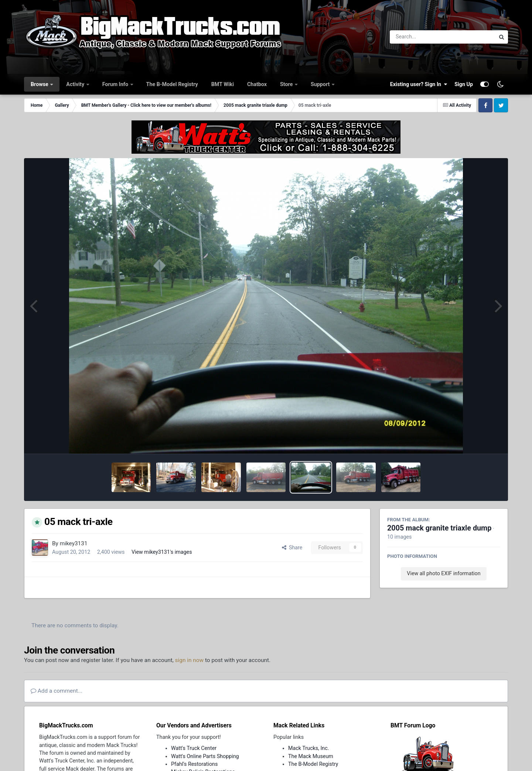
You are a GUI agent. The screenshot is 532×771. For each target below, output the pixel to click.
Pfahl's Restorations (194, 764)
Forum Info (116, 84)
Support (321, 84)
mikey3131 (74, 543)
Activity (76, 84)
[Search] (422, 37)
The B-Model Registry (172, 84)
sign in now (190, 660)
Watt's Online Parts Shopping (205, 756)
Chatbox (257, 84)
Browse (40, 84)
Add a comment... (57, 691)
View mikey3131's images (162, 552)
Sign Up (464, 84)
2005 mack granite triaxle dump (439, 528)
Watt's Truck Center (194, 748)
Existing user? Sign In (419, 84)
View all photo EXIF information (444, 573)
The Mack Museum (311, 756)
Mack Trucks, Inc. (309, 748)
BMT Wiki (223, 84)
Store (287, 84)
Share (292, 547)
